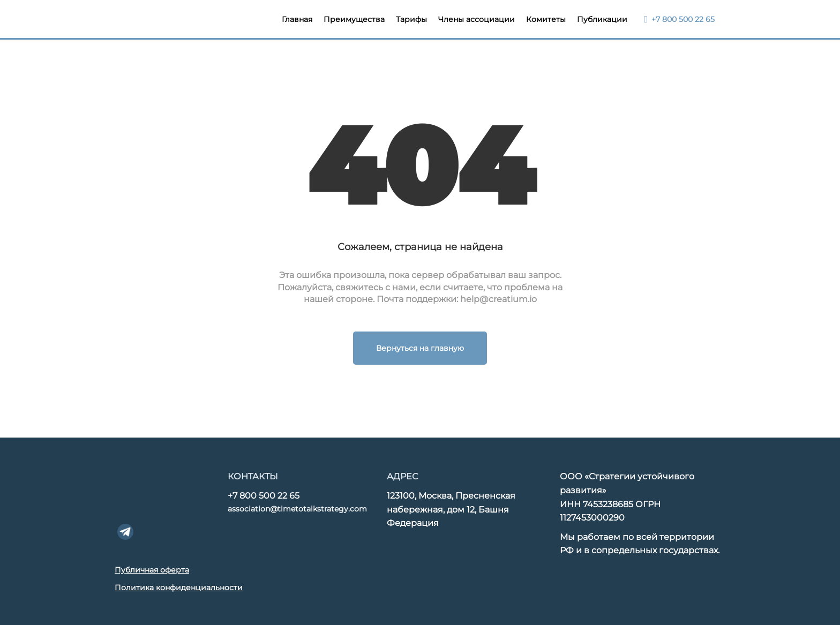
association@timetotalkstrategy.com (297, 509)
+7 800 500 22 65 (264, 496)
